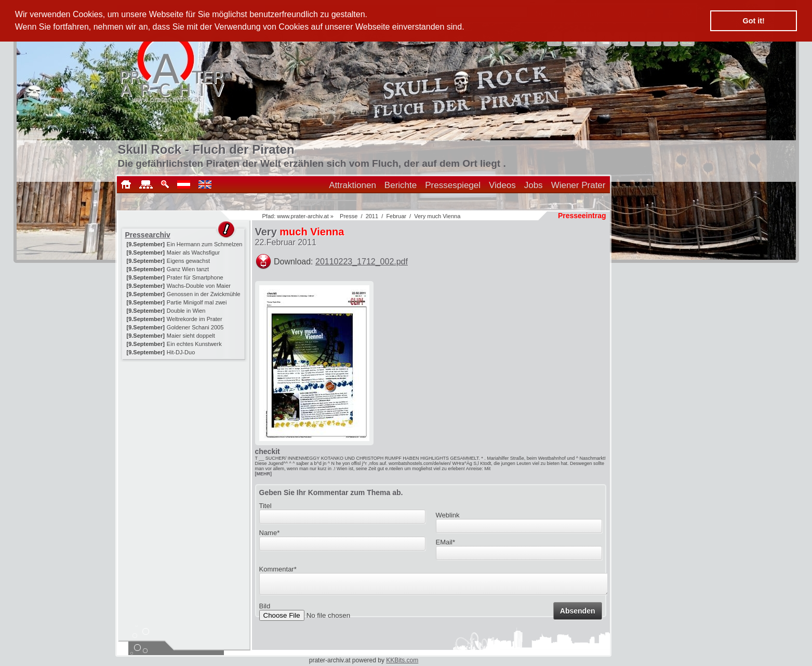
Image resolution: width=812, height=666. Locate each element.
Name (270, 533)
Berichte (401, 185)
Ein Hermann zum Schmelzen (205, 244)
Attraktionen (352, 185)
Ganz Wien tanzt (188, 269)
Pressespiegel (453, 185)
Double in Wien (186, 311)
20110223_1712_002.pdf (362, 262)
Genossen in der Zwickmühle (204, 294)
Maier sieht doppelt (191, 336)
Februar (396, 216)
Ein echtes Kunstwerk (194, 344)
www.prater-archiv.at (303, 216)
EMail (446, 542)
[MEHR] (264, 474)
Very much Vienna (437, 216)
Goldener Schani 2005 (195, 327)
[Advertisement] (184, 427)
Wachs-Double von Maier (199, 286)
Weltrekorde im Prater (195, 319)
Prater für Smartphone (195, 277)
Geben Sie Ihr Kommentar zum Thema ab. (331, 492)
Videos (502, 185)
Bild (265, 609)
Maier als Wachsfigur (193, 252)
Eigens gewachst (188, 261)
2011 (372, 216)
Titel (265, 506)
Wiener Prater (578, 185)
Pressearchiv (148, 235)
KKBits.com (402, 660)
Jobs (534, 185)
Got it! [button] (754, 21)
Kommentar (278, 569)
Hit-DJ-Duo (181, 352)
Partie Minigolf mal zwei (197, 302)
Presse (349, 216)
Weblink (448, 515)
